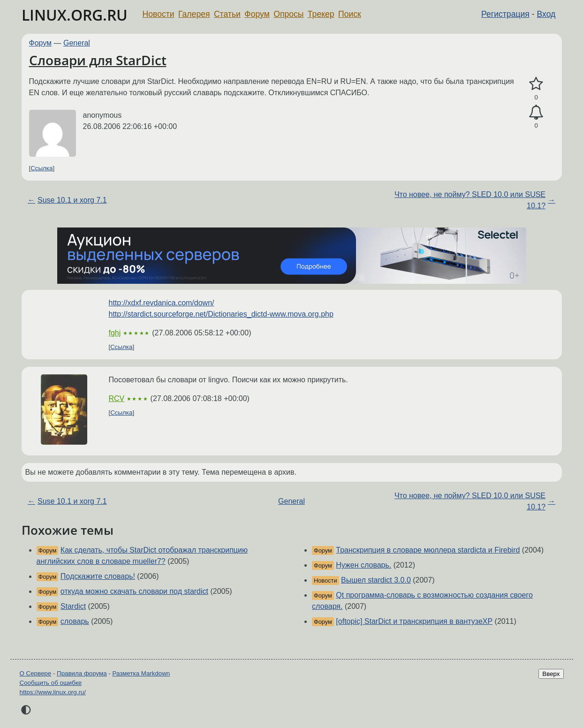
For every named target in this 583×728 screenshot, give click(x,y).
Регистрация (505, 14)
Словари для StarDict (98, 60)
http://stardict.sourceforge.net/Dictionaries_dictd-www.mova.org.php (221, 314)
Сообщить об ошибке (51, 683)
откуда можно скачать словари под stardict (134, 591)
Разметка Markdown (141, 673)
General (77, 43)
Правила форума (82, 673)
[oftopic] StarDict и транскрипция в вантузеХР (414, 621)
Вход (546, 14)
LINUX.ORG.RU (75, 15)
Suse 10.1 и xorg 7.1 (72, 200)
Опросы (288, 14)
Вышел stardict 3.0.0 (376, 580)
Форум (257, 14)
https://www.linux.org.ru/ (53, 692)
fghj (115, 333)
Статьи (227, 14)
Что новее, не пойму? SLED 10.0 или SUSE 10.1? (470, 200)
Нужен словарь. (363, 565)
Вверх (551, 674)
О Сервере (36, 673)
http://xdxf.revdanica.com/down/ (162, 303)
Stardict (73, 606)
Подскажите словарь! (98, 576)
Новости (159, 14)
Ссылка (42, 168)
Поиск (350, 14)
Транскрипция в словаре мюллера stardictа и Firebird (428, 550)
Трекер (321, 14)
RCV (117, 398)
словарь (75, 621)
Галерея (194, 14)
